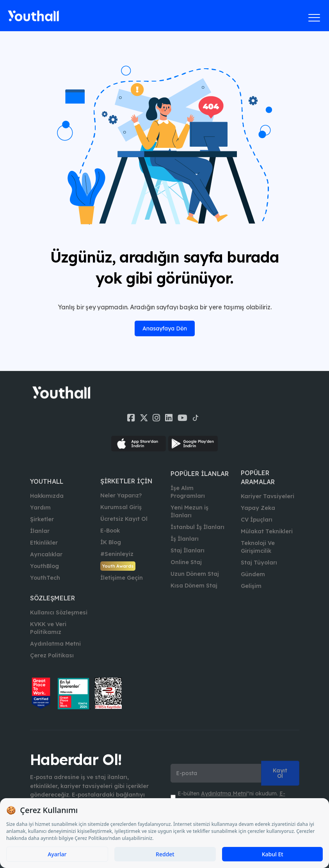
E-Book (110, 531)
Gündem (253, 574)
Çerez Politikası (52, 655)
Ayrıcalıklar (46, 554)
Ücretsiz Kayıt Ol (124, 519)
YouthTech (45, 578)
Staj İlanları (188, 550)
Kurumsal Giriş (121, 507)
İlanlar (40, 531)
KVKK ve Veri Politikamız (48, 628)
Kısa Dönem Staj (194, 586)
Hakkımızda (47, 496)
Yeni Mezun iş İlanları (189, 511)
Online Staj (186, 562)
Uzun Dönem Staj (195, 574)
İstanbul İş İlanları (197, 527)
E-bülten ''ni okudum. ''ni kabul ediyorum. (231, 797)
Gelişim (251, 586)
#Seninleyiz (117, 554)
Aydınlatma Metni (55, 644)
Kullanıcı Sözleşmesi (59, 612)
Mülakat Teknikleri (267, 531)
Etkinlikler (44, 543)
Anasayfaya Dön (165, 328)
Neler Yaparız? (121, 495)
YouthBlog (44, 566)
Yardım (40, 508)
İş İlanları (185, 539)
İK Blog (111, 542)
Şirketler (42, 519)
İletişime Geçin (122, 578)
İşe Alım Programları (188, 492)
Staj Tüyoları (259, 563)
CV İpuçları (257, 520)
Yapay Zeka (258, 508)
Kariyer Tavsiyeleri (268, 496)
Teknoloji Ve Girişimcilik (258, 547)
